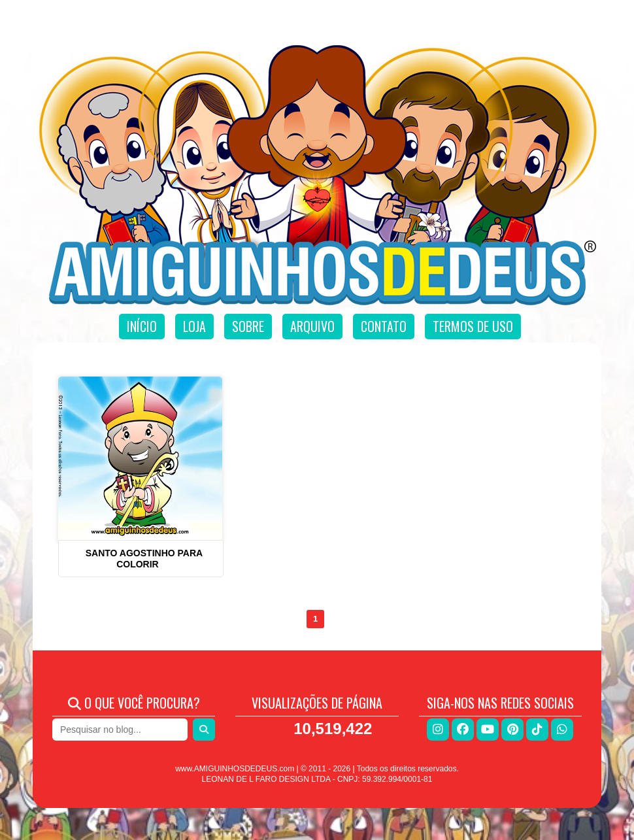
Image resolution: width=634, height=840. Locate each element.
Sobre (248, 326)
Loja (194, 326)
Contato (384, 326)
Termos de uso (473, 326)
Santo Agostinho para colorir (144, 559)
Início (142, 326)
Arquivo (312, 326)
